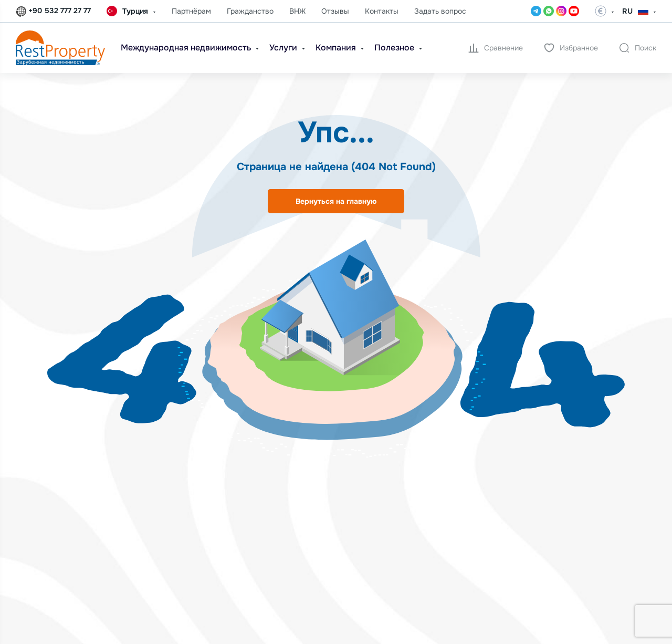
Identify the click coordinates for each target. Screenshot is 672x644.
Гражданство (250, 11)
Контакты (382, 11)
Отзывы (335, 11)
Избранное (571, 48)
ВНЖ (297, 11)
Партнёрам (191, 11)
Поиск (638, 48)
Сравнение (496, 48)
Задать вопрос (440, 11)
